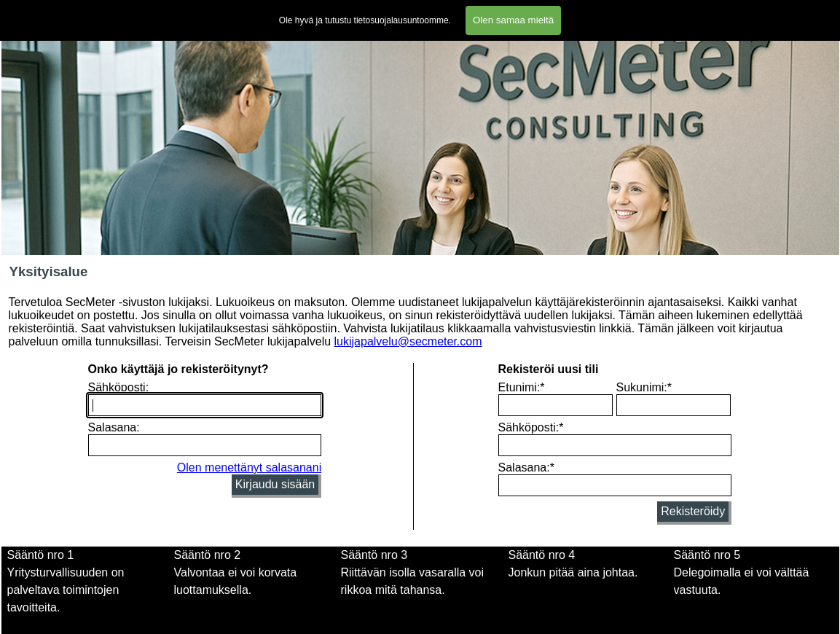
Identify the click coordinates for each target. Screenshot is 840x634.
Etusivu (24, 11)
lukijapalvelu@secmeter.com (408, 341)
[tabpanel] (254, 582)
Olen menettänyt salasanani (249, 467)
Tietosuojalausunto (557, 11)
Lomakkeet (369, 11)
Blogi (688, 11)
